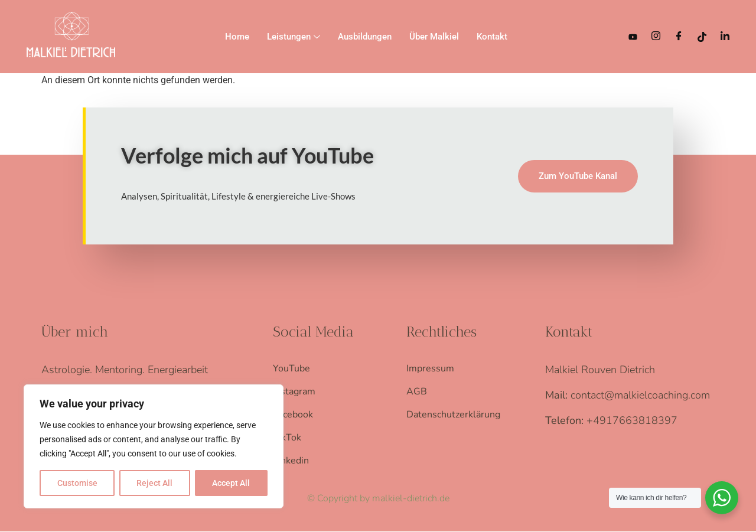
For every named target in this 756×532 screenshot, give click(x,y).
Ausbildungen (365, 37)
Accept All (232, 483)
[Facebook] (679, 37)
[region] (154, 446)
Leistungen (294, 37)
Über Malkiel (434, 37)
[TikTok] (702, 37)
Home (237, 37)
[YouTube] (633, 37)
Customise (77, 483)
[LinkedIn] (725, 37)
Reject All (155, 483)
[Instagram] (656, 37)
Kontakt (492, 37)
